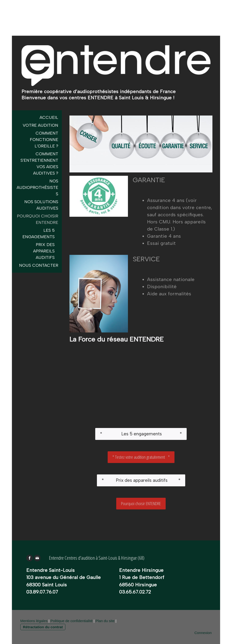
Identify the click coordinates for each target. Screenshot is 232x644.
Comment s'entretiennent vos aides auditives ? (39, 164)
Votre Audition (40, 125)
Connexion (203, 633)
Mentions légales (34, 621)
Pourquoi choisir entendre (38, 219)
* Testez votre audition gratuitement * (141, 457)
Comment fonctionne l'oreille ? (44, 140)
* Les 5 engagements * (141, 434)
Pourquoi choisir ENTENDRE (141, 503)
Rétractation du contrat (43, 627)
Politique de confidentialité (71, 621)
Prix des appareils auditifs (44, 251)
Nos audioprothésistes (37, 187)
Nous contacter (39, 265)
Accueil (49, 117)
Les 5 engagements (39, 234)
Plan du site (105, 621)
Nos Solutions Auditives (41, 205)
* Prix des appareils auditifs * (141, 480)
